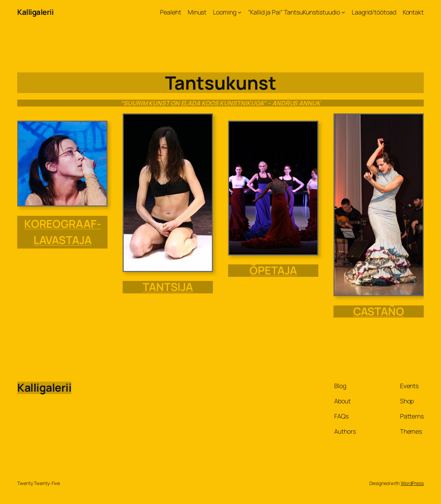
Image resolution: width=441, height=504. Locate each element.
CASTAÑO (379, 311)
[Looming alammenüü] (240, 12)
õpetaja (273, 270)
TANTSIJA (168, 287)
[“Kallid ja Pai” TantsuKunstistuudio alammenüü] (343, 12)
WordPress (412, 483)
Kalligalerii (35, 12)
